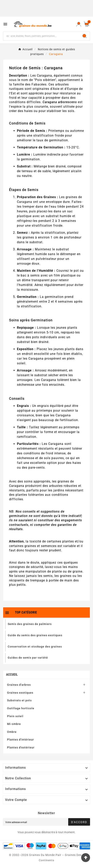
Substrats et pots (19, 700)
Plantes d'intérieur (20, 740)
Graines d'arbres (19, 685)
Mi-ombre (14, 724)
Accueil (12, 675)
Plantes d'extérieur (21, 747)
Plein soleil (15, 716)
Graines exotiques (20, 693)
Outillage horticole (21, 708)
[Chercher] (41, 36)
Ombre (12, 732)
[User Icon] (79, 24)
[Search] (85, 36)
